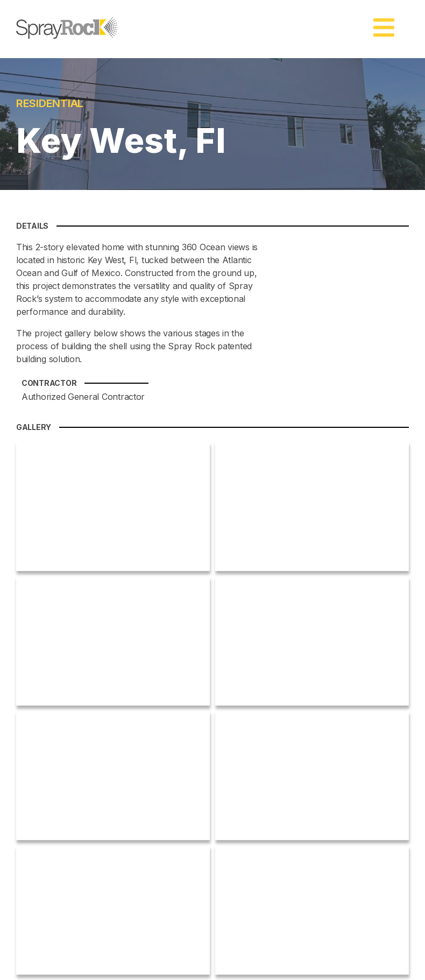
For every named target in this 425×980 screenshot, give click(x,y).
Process (270, 786)
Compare (271, 774)
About (266, 762)
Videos (267, 810)
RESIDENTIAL (64, 105)
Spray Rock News (286, 750)
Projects (270, 798)
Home (266, 739)
